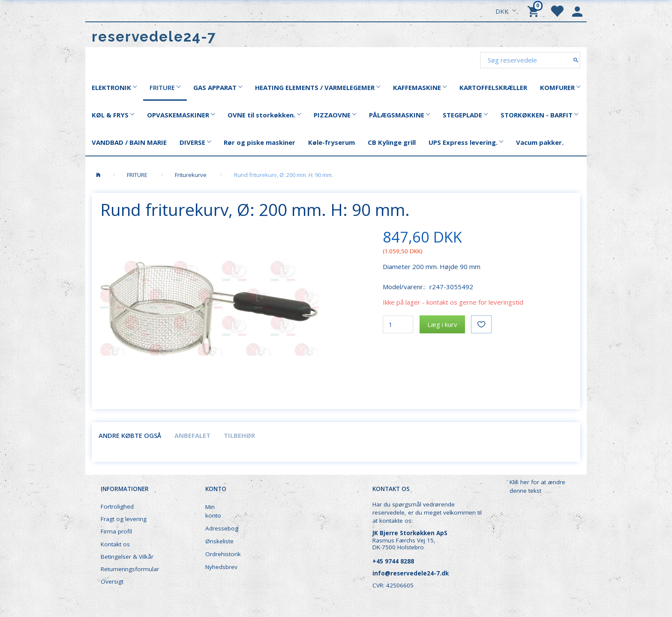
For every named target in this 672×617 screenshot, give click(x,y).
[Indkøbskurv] (534, 11)
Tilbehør (239, 435)
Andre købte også (130, 435)
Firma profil (116, 531)
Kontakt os (115, 544)
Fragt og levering (124, 519)
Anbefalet (192, 435)
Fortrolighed (117, 506)
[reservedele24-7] (154, 37)
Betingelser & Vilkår (127, 557)
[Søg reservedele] (576, 60)
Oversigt (112, 581)
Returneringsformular (130, 569)
